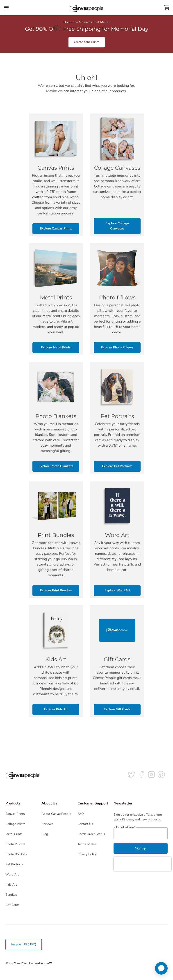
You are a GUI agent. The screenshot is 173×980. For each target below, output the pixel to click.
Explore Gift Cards (117, 709)
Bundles (11, 895)
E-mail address (126, 827)
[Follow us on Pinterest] (161, 775)
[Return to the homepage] (86, 8)
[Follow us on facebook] (141, 775)
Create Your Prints (87, 42)
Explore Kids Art (56, 709)
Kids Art (11, 885)
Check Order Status (91, 834)
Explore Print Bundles (56, 590)
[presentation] (142, 864)
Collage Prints (15, 824)
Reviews (47, 824)
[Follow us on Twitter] (132, 775)
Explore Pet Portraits (117, 466)
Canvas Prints (15, 814)
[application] (161, 968)
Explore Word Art (117, 590)
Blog (45, 834)
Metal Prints (14, 834)
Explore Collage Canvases (117, 226)
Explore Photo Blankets (56, 466)
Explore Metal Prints (56, 347)
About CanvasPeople (56, 814)
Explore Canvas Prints (56, 228)
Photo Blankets (16, 854)
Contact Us (85, 824)
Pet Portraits (14, 864)
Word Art (12, 874)
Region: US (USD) (24, 944)
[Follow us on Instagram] (151, 775)
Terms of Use (87, 844)
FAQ (81, 814)
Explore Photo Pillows (117, 347)
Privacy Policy (87, 854)
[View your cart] (167, 8)
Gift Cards (13, 905)
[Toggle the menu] (6, 8)
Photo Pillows (15, 844)
